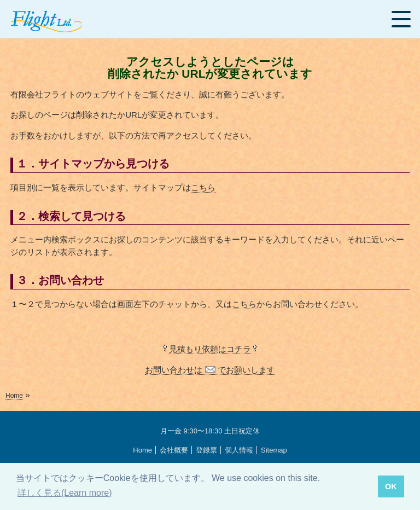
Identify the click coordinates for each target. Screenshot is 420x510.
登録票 (206, 450)
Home (14, 396)
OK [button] (391, 486)
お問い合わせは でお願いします (210, 370)
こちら (203, 187)
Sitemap (274, 450)
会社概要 (174, 450)
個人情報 (239, 450)
